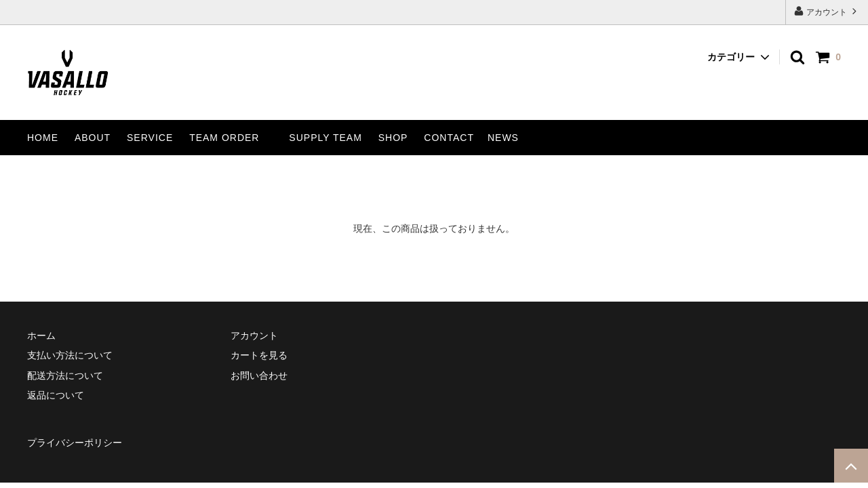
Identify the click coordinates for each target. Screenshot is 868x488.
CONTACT (449, 138)
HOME (43, 138)
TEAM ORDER (224, 138)
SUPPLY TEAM (325, 138)
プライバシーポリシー (75, 443)
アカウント (827, 11)
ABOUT (93, 138)
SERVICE (150, 138)
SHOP (393, 138)
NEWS (503, 138)
